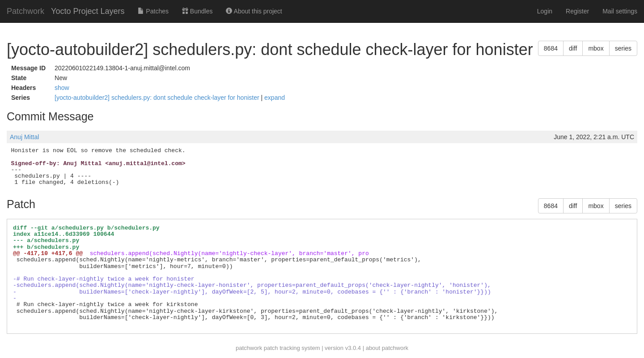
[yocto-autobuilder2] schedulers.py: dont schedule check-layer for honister (158, 98)
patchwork (249, 348)
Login (545, 11)
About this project (254, 11)
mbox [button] (596, 48)
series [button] (623, 48)
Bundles (197, 11)
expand (275, 98)
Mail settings (620, 11)
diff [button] (573, 48)
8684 (551, 48)
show (62, 88)
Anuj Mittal (24, 137)
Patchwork (25, 11)
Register (577, 11)
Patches (153, 11)
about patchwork (387, 348)
